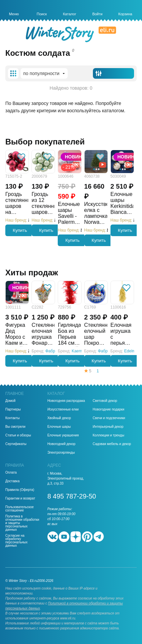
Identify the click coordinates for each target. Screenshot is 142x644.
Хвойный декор (59, 418)
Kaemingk (80, 351)
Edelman (132, 351)
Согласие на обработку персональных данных (16, 541)
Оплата (11, 473)
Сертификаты (16, 444)
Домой (10, 401)
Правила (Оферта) (20, 490)
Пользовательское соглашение (20, 509)
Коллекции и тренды (108, 435)
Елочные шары (59, 427)
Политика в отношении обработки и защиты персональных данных (22, 523)
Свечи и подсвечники (109, 418)
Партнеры (13, 410)
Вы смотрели (15, 427)
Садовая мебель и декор (112, 444)
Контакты (12, 418)
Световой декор (105, 401)
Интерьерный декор (108, 427)
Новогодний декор (62, 444)
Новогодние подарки (108, 410)
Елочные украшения (63, 435)
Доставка (12, 481)
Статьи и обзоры (18, 435)
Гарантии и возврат (20, 499)
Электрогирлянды (61, 453)
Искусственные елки (63, 410)
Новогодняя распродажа (66, 401)
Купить (20, 230)
